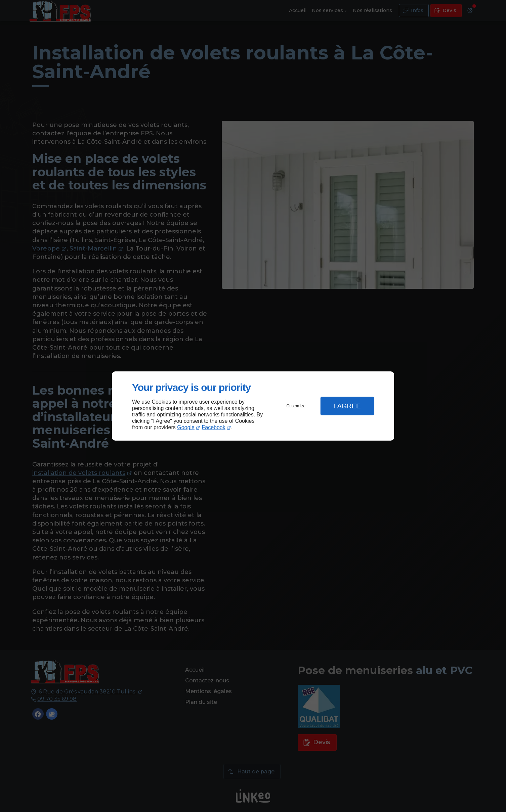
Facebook (214, 427)
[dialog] (253, 406)
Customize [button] (296, 406)
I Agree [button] (347, 406)
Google (186, 427)
